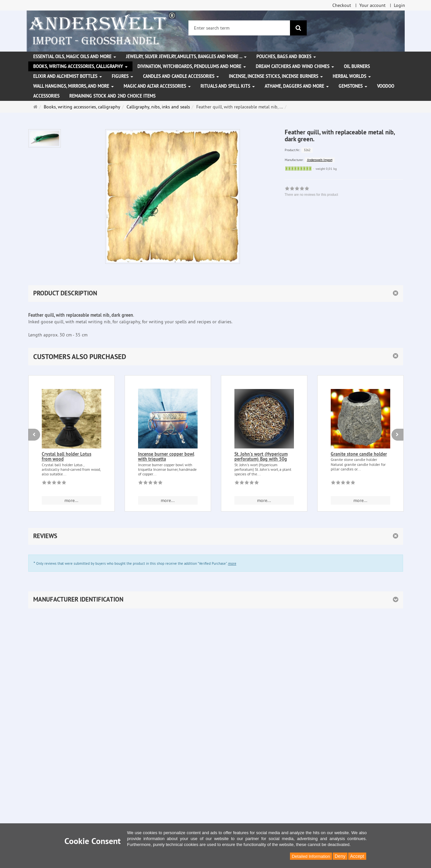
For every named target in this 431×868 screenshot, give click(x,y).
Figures (122, 76)
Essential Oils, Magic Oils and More (75, 57)
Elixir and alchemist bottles (68, 76)
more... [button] (71, 500)
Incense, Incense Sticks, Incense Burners (276, 76)
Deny (340, 856)
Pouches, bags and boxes (286, 57)
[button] (216, 357)
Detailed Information (311, 856)
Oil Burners (357, 66)
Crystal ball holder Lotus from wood (67, 457)
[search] (298, 28)
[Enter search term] (239, 28)
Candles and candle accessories (181, 76)
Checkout (342, 5)
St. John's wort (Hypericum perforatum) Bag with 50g (261, 457)
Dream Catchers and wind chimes (295, 66)
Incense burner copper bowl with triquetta (166, 457)
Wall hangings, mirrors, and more (73, 86)
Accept (357, 856)
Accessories (46, 96)
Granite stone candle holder (359, 454)
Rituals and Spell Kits (228, 86)
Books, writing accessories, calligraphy (80, 66)
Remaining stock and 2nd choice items (112, 96)
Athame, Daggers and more (297, 86)
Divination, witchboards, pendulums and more (192, 66)
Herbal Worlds (352, 76)
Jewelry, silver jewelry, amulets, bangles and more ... (186, 57)
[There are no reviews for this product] (54, 484)
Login (399, 5)
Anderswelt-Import (320, 160)
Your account (372, 5)
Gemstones (353, 86)
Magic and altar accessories (157, 86)
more (232, 563)
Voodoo (386, 86)
